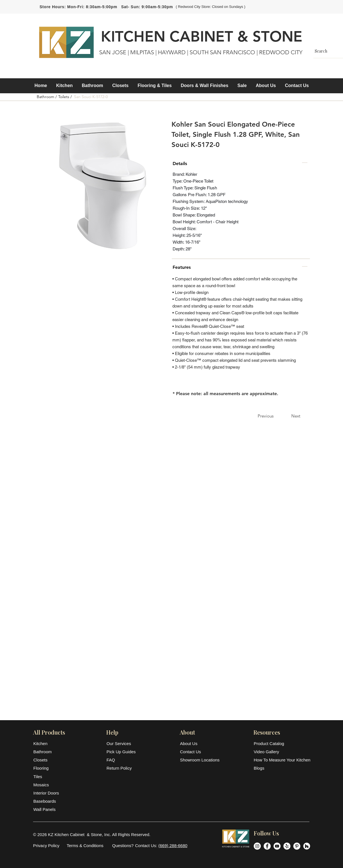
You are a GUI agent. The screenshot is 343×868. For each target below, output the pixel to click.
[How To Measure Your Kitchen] (282, 760)
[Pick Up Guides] (122, 752)
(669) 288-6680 (173, 846)
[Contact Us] (194, 752)
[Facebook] (267, 846)
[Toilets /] (65, 97)
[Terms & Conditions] (85, 846)
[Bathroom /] (47, 97)
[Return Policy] (122, 768)
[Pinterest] (297, 846)
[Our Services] (122, 743)
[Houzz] (307, 846)
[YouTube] (277, 846)
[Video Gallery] (282, 752)
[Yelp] (287, 846)
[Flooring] (47, 768)
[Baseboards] (47, 801)
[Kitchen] (47, 743)
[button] (65, 86)
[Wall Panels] (47, 809)
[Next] (296, 416)
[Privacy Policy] (46, 846)
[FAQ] (122, 760)
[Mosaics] (47, 785)
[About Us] (194, 743)
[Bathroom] (47, 752)
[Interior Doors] (47, 793)
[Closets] (47, 760)
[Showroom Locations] (200, 760)
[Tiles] (47, 777)
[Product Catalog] (282, 743)
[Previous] (266, 416)
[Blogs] (282, 768)
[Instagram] (257, 846)
